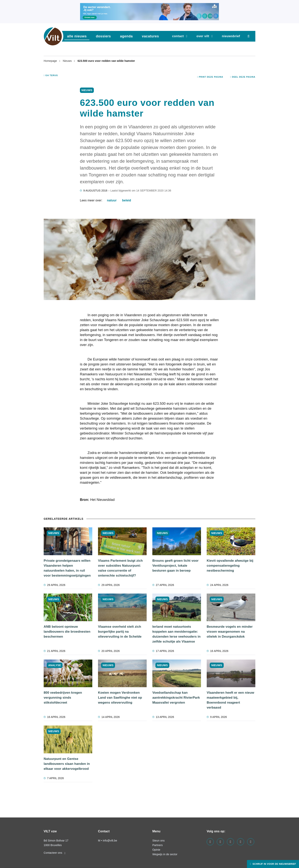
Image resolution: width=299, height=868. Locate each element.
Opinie (156, 850)
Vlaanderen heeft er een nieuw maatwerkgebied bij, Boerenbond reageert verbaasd (230, 700)
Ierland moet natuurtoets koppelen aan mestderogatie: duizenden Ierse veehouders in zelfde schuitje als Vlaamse (176, 634)
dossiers (103, 36)
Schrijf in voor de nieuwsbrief (274, 864)
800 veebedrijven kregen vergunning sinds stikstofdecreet (63, 698)
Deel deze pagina (243, 77)
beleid (127, 200)
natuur (112, 200)
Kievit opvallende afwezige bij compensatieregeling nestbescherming (230, 566)
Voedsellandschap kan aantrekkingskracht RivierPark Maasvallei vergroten (176, 698)
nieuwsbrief (231, 36)
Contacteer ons (55, 853)
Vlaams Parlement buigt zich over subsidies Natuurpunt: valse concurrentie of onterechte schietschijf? (120, 568)
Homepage (51, 61)
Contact (178, 36)
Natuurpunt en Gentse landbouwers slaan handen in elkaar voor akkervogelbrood (67, 764)
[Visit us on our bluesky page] (251, 842)
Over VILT (203, 36)
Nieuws (68, 61)
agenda (126, 36)
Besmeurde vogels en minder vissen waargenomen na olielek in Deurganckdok (230, 632)
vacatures (150, 36)
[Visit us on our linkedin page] (220, 842)
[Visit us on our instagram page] (230, 842)
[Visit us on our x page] (241, 842)
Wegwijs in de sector (165, 854)
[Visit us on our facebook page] (210, 842)
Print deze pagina (210, 77)
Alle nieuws (77, 36)
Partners (158, 845)
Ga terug (51, 75)
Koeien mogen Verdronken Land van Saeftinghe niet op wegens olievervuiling (120, 698)
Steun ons (158, 841)
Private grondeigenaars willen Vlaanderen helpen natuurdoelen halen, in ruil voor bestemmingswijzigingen (67, 568)
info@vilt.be (110, 841)
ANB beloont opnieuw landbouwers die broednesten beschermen (67, 632)
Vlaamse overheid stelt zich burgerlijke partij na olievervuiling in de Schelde (120, 632)
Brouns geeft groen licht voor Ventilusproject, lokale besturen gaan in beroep (175, 566)
